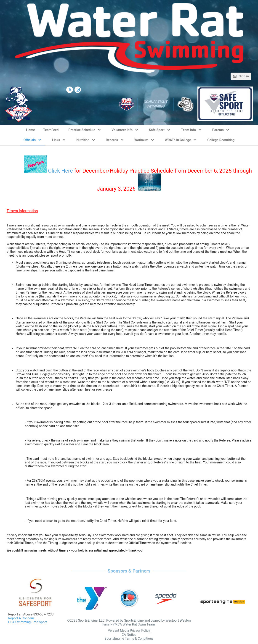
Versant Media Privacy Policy (129, 631)
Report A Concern (21, 618)
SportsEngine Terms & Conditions (129, 639)
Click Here (60, 171)
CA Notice (129, 635)
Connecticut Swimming (156, 104)
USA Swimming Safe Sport (28, 622)
